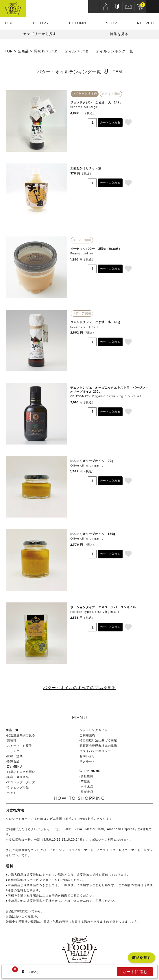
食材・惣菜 (15, 756)
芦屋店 (85, 781)
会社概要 (87, 776)
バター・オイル (63, 51)
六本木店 (87, 787)
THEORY (41, 23)
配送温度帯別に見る (21, 735)
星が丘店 (87, 792)
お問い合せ (87, 756)
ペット (12, 793)
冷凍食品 (13, 761)
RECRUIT (146, 23)
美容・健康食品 (18, 777)
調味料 (39, 51)
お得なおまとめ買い (21, 772)
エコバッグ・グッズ (21, 782)
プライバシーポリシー (95, 751)
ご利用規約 (87, 735)
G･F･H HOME (90, 771)
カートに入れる (110, 122)
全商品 (23, 51)
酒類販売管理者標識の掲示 (98, 746)
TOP (8, 23)
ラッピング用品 (18, 787)
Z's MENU (14, 767)
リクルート (87, 761)
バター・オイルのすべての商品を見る (79, 688)
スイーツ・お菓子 (20, 746)
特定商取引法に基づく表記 (98, 741)
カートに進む (135, 972)
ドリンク (13, 751)
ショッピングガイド (94, 730)
